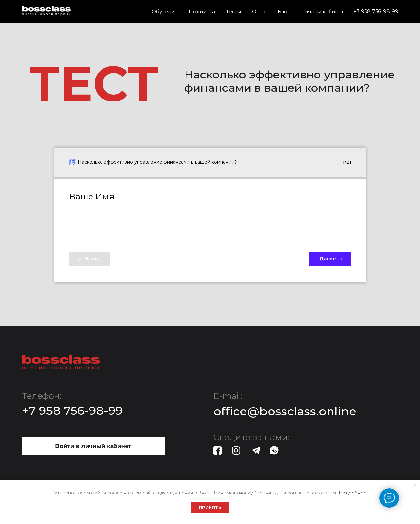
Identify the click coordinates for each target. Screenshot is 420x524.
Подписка (202, 12)
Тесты (234, 12)
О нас (259, 12)
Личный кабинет (322, 12)
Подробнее (353, 493)
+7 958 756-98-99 (376, 12)
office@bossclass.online (285, 411)
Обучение (165, 12)
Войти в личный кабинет (93, 446)
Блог (284, 12)
